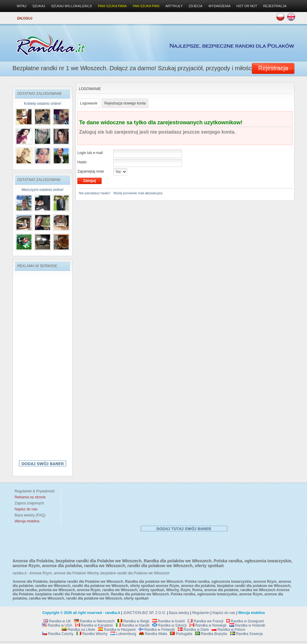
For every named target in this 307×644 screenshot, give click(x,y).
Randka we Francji (206, 621)
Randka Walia (153, 634)
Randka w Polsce (228, 630)
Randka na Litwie (78, 630)
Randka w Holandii (247, 625)
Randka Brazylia (211, 634)
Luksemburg (123, 634)
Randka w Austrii (169, 621)
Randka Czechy (58, 634)
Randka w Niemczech (94, 621)
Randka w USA (57, 625)
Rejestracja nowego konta (125, 103)
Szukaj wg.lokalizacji (71, 6)
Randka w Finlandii (157, 630)
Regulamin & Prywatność (34, 491)
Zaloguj (24, 18)
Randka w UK (57, 621)
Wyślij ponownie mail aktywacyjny (138, 193)
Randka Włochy (92, 634)
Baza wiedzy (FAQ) (29, 515)
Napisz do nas (224, 613)
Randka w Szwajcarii (245, 621)
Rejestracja (275, 6)
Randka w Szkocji (169, 625)
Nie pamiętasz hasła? (95, 193)
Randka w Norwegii (208, 625)
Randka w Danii (193, 630)
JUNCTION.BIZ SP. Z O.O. (145, 613)
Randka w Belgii (133, 621)
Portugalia (181, 634)
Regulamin (201, 613)
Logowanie (89, 103)
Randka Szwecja (247, 634)
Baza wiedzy (179, 613)
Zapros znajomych (29, 503)
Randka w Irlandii (133, 625)
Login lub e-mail (90, 153)
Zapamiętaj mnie (91, 171)
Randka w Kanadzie (94, 625)
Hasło (82, 162)
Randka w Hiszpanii (117, 630)
